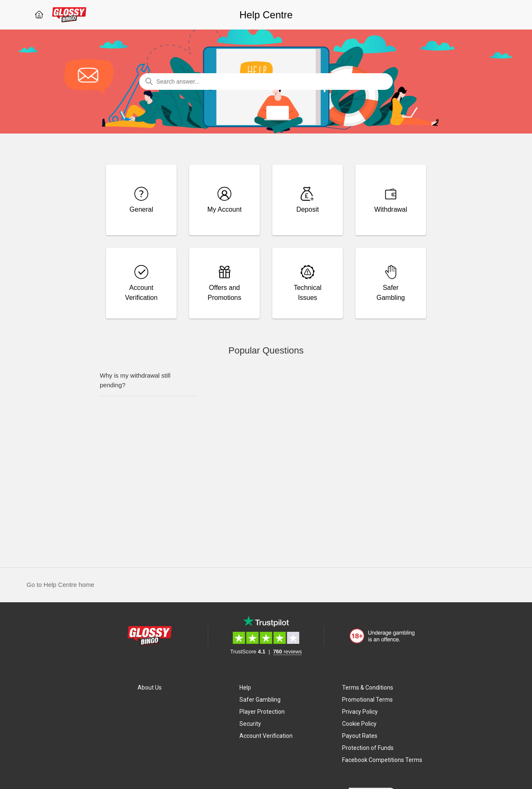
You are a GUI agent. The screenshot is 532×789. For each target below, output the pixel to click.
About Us (150, 688)
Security (250, 724)
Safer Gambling (260, 700)
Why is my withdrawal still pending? (135, 380)
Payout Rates (360, 736)
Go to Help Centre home (60, 585)
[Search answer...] (266, 82)
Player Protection (262, 712)
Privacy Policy (360, 712)
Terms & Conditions (368, 688)
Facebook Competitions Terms (382, 760)
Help (245, 688)
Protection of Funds (368, 748)
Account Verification (266, 736)
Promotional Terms (367, 700)
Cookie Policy (359, 724)
